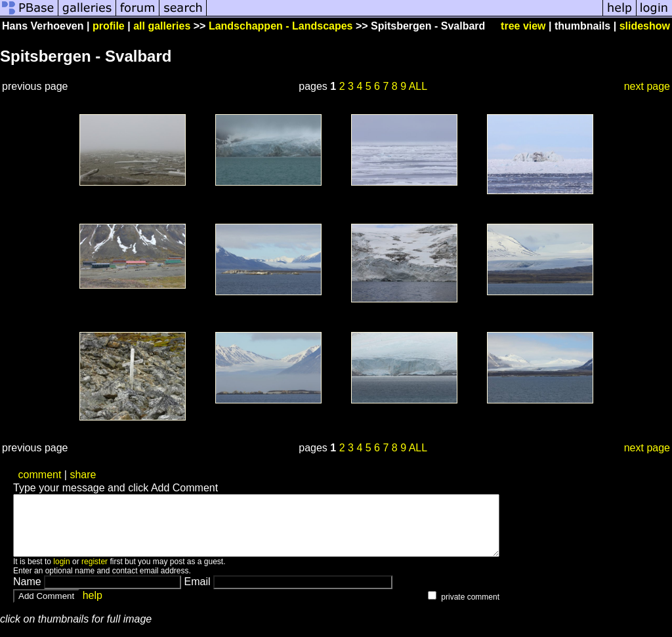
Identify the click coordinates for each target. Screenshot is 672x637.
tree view (523, 26)
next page (647, 86)
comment (40, 475)
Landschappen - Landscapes (281, 26)
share (83, 475)
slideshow (645, 26)
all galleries (162, 26)
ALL (418, 86)
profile (109, 26)
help (93, 607)
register (94, 573)
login (61, 573)
